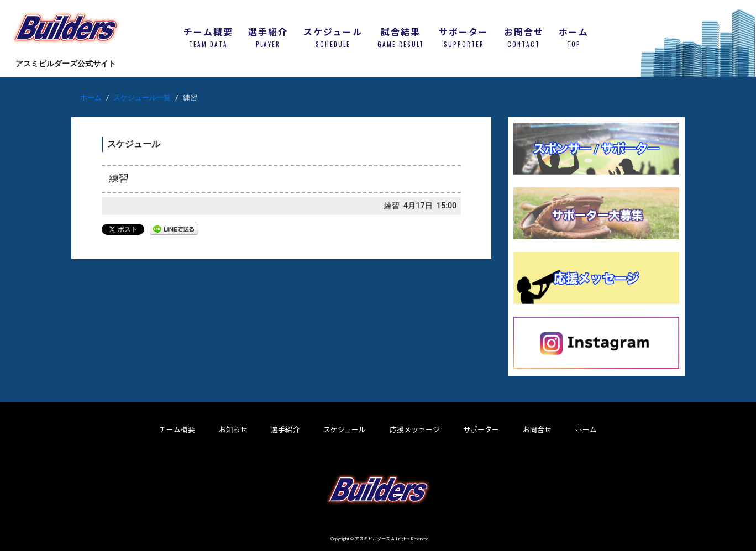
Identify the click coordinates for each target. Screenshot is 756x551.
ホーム (91, 98)
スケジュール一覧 (142, 98)
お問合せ (537, 429)
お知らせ (233, 429)
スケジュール (345, 429)
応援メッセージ (415, 429)
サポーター (481, 429)
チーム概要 (177, 429)
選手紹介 (285, 429)
